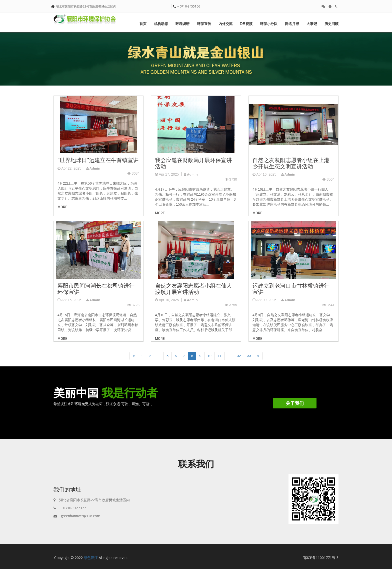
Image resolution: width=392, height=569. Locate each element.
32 (239, 356)
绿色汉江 (91, 558)
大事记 (312, 24)
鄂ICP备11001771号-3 (321, 558)
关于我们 (295, 403)
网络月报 (292, 24)
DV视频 (246, 24)
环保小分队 (269, 24)
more (62, 207)
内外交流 (225, 24)
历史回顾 (331, 24)
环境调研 (182, 24)
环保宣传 (204, 24)
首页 (143, 24)
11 (220, 356)
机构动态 (161, 24)
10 (209, 356)
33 (249, 356)
